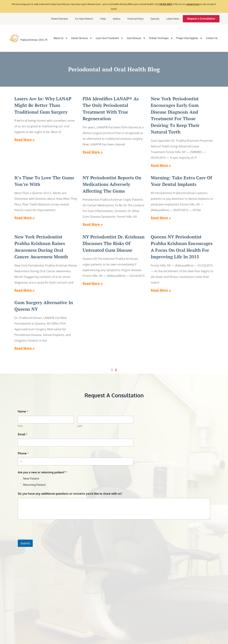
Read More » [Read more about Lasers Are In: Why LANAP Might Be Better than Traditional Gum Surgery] (24, 140)
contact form (193, 4)
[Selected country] (20, 462)
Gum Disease (136, 38)
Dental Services (82, 38)
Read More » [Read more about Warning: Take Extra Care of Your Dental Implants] (161, 218)
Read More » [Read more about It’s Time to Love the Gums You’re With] (24, 218)
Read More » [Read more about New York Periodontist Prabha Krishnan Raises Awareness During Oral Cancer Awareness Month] (24, 290)
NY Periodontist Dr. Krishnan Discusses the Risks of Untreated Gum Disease (114, 243)
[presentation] (45, 537)
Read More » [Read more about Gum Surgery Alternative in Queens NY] (24, 348)
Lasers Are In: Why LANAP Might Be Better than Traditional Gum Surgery (43, 105)
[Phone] (76, 462)
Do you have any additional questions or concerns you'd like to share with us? (70, 494)
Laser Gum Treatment (110, 38)
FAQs (103, 19)
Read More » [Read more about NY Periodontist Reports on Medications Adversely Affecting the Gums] (93, 224)
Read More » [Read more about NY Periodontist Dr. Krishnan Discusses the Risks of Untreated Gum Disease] (93, 283)
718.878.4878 (165, 4)
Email (23, 434)
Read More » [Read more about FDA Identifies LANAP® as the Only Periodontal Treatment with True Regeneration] (93, 152)
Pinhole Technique (161, 38)
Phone (23, 453)
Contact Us (212, 38)
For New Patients (84, 19)
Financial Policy (135, 19)
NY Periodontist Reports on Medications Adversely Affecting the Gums (112, 184)
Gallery (117, 19)
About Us (61, 38)
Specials (155, 19)
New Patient (31, 479)
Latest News (173, 19)
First (20, 426)
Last (80, 426)
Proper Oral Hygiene (189, 38)
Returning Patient (34, 485)
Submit (25, 543)
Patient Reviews (60, 19)
